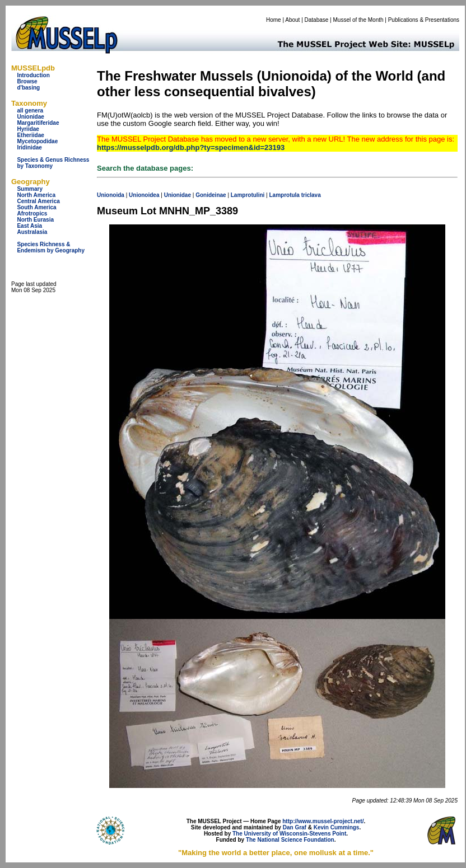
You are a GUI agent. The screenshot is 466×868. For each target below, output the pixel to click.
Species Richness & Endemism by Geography (51, 247)
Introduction (33, 75)
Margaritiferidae (38, 123)
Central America (38, 201)
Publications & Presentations (424, 20)
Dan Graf (295, 827)
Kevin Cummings (337, 827)
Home (274, 20)
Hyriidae (28, 129)
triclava (311, 195)
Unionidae (30, 117)
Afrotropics (32, 214)
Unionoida (111, 195)
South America (36, 207)
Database (317, 20)
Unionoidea (144, 195)
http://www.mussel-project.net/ (323, 821)
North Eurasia (35, 220)
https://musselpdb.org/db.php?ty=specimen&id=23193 (191, 147)
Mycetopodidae (37, 141)
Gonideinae (211, 195)
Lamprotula (284, 195)
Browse (27, 81)
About (292, 20)
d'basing (28, 88)
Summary (30, 189)
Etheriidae (30, 135)
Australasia (32, 232)
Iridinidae (29, 147)
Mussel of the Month (358, 20)
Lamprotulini (248, 195)
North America (36, 195)
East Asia (29, 226)
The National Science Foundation (290, 840)
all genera (30, 111)
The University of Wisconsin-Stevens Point (289, 834)
